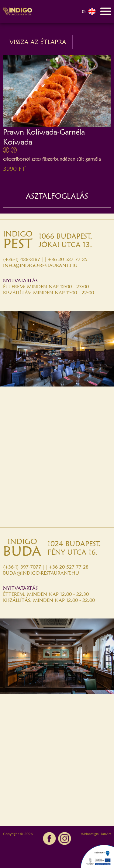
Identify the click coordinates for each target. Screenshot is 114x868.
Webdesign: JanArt (96, 834)
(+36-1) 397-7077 (22, 567)
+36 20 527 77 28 (69, 567)
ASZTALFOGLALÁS (57, 196)
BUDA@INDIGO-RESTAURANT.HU (41, 573)
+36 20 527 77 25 (68, 259)
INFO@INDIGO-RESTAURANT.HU (40, 265)
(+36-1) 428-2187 (22, 259)
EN (89, 11)
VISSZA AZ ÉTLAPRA (38, 42)
